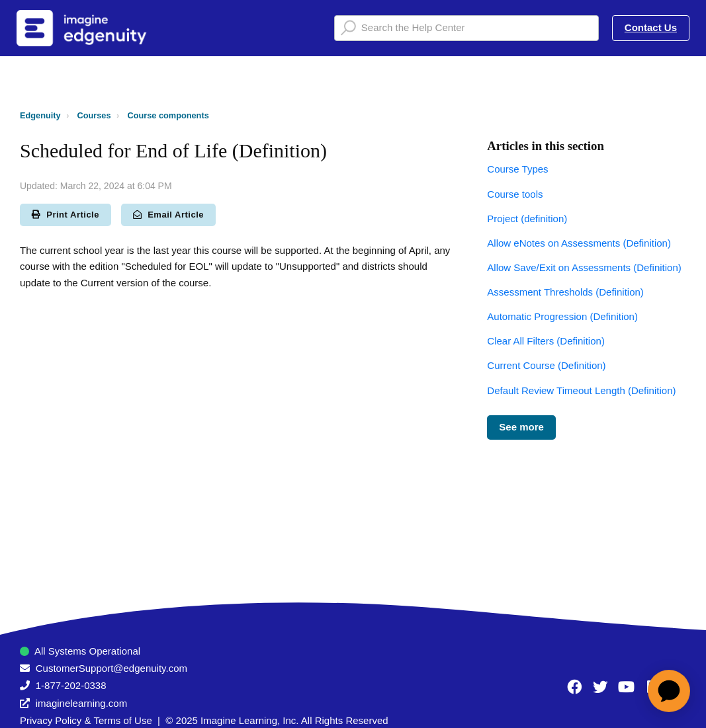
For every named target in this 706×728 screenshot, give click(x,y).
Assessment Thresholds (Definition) (565, 292)
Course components (168, 115)
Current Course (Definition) (546, 365)
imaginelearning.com (81, 703)
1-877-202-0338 (71, 685)
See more (521, 427)
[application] (669, 691)
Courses (94, 115)
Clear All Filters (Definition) (546, 341)
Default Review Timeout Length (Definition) (581, 390)
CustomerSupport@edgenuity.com (111, 668)
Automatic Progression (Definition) (562, 316)
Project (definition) (527, 219)
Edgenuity (40, 115)
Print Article (66, 215)
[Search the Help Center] (466, 28)
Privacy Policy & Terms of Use (86, 720)
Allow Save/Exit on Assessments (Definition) (584, 267)
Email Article (168, 215)
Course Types (517, 169)
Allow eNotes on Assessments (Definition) (579, 243)
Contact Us (651, 27)
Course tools (515, 194)
